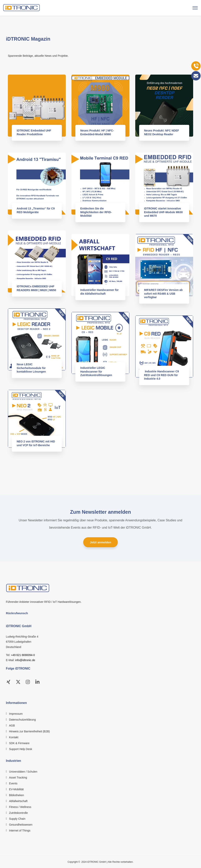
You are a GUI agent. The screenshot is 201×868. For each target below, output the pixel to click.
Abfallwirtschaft (18, 801)
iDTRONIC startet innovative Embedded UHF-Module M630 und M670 (164, 212)
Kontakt (14, 737)
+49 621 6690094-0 (23, 655)
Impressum (16, 714)
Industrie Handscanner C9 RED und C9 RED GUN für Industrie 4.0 (162, 375)
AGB (12, 725)
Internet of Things (20, 831)
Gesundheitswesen (21, 825)
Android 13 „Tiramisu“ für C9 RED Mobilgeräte (37, 210)
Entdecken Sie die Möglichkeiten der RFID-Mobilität (97, 212)
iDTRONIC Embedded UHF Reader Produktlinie (35, 132)
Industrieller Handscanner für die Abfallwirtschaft (100, 292)
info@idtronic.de (25, 660)
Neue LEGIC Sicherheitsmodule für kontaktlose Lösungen (32, 368)
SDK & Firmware (19, 743)
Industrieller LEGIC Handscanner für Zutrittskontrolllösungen (97, 371)
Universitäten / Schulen (23, 772)
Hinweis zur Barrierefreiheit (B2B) (29, 731)
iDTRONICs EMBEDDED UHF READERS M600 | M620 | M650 (37, 288)
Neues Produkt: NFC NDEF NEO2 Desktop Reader (163, 132)
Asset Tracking (18, 778)
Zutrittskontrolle (18, 813)
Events (13, 783)
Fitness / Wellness (20, 807)
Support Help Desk (21, 749)
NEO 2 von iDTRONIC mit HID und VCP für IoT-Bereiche (37, 443)
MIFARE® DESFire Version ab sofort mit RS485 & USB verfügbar (164, 293)
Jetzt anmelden (100, 542)
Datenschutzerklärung (22, 720)
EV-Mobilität (16, 789)
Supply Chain (17, 819)
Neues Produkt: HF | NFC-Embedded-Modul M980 (98, 132)
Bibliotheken (16, 795)
